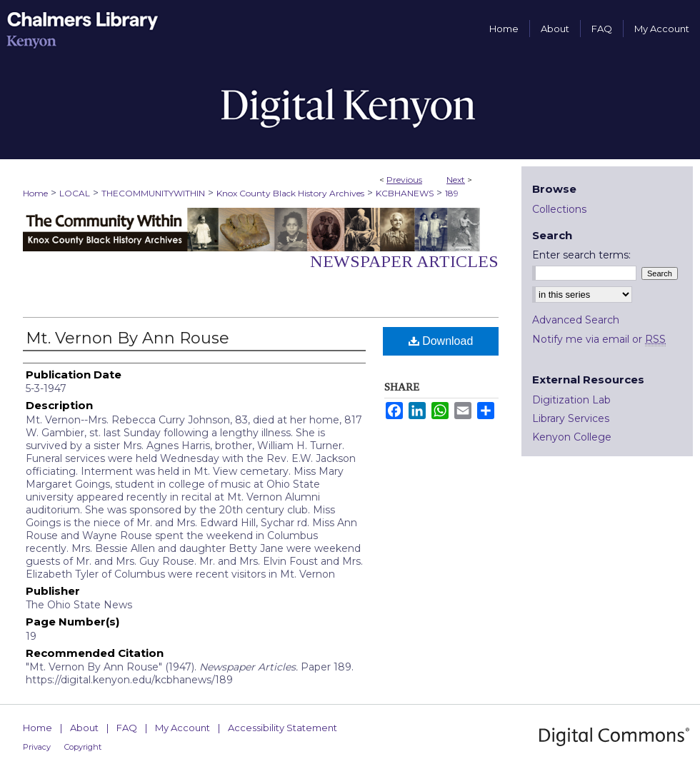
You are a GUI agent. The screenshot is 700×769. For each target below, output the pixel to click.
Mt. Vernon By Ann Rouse (127, 338)
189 (452, 193)
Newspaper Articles (404, 261)
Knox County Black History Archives (290, 193)
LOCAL (75, 193)
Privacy (37, 747)
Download (441, 341)
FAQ (127, 728)
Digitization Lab (571, 400)
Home (35, 193)
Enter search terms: (581, 255)
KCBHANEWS (405, 193)
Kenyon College (572, 437)
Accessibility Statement (282, 728)
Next (456, 180)
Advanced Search (576, 320)
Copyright (83, 747)
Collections (559, 209)
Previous (404, 180)
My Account (182, 728)
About (84, 728)
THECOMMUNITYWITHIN (153, 193)
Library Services (571, 418)
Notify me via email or (599, 339)
